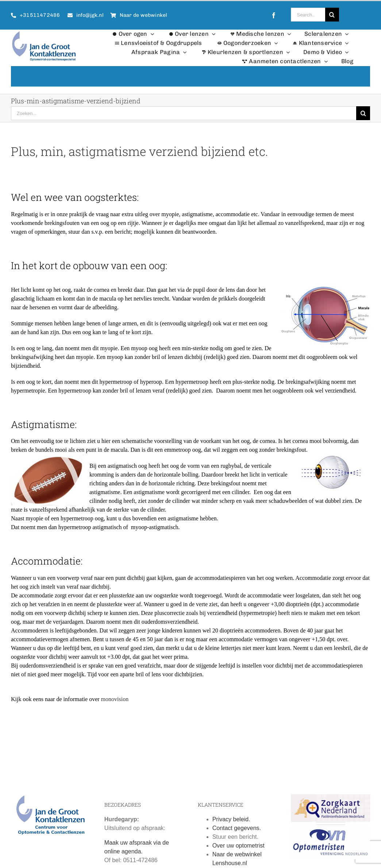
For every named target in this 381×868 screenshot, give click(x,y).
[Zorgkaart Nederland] (330, 800)
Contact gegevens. (237, 831)
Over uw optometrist (238, 848)
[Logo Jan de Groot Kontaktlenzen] (44, 33)
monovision (115, 702)
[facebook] (274, 15)
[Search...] (308, 15)
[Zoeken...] (184, 113)
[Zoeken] (332, 15)
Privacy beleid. (231, 822)
